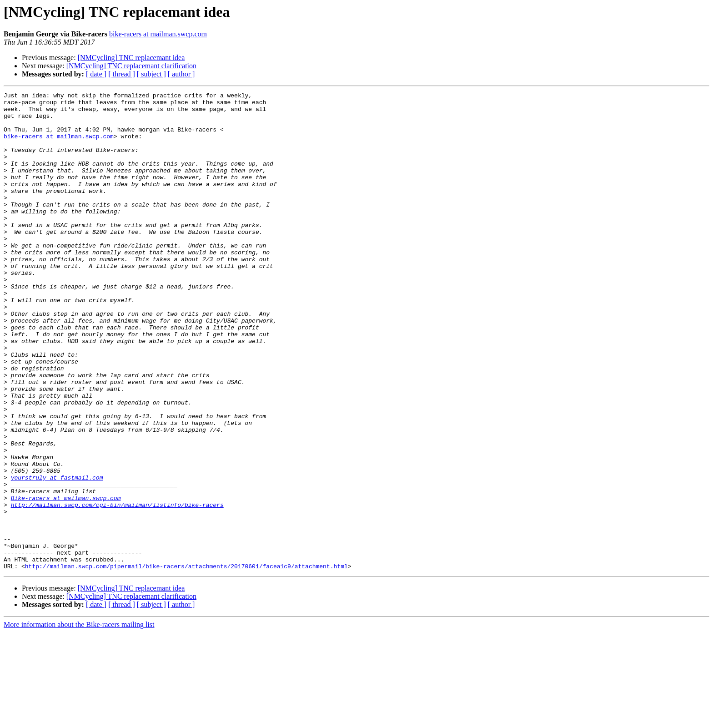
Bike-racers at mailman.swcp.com (66, 580)
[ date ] (96, 74)
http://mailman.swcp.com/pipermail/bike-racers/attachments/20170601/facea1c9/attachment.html (186, 662)
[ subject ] (151, 74)
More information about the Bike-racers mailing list (79, 720)
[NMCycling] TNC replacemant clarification (131, 66)
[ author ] (181, 74)
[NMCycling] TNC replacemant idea (131, 58)
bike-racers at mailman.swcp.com (158, 34)
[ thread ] (122, 74)
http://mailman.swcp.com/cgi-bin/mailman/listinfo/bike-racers (117, 588)
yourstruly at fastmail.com (57, 555)
